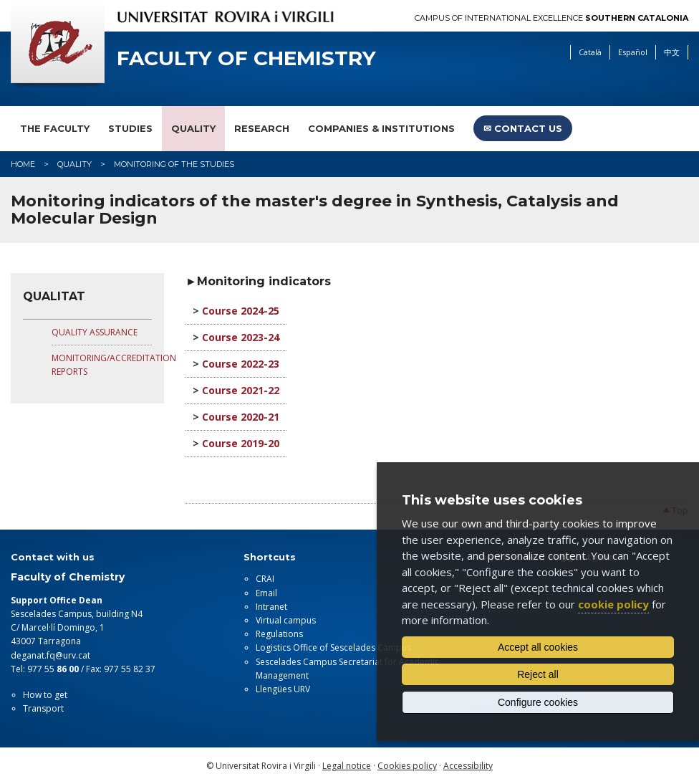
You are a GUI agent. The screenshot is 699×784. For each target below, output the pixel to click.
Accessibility (468, 766)
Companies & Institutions (381, 128)
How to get (45, 695)
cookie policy (613, 604)
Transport (43, 708)
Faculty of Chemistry (246, 58)
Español (633, 52)
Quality (193, 128)
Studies (130, 128)
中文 (672, 52)
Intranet (271, 607)
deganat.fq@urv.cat (50, 655)
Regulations (279, 634)
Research (262, 128)
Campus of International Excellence (551, 18)
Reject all (538, 674)
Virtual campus (286, 620)
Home (23, 164)
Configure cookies (538, 702)
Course (221, 311)
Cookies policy (407, 766)
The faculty (55, 128)
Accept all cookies (538, 647)
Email (266, 593)
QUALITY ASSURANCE (95, 332)
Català (590, 52)
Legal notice (347, 766)
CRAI (265, 579)
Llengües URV (283, 689)
